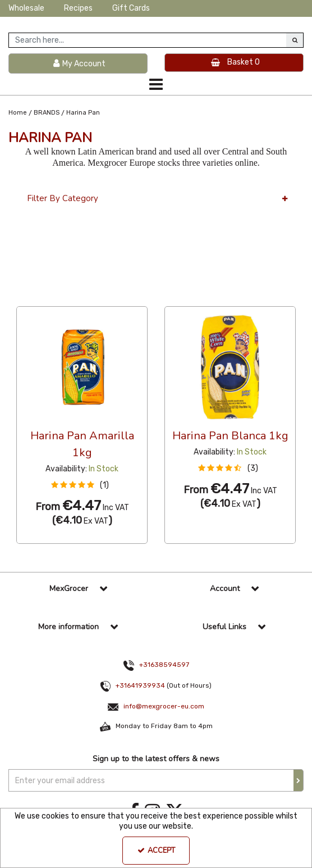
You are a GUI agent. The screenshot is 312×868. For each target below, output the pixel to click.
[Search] (148, 40)
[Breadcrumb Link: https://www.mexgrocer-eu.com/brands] (47, 113)
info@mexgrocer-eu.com (164, 706)
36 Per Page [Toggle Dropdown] (39, 296)
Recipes (78, 8)
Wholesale (26, 8)
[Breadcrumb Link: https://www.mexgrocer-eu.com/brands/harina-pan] (83, 113)
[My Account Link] (78, 64)
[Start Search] (295, 40)
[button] (82, 485)
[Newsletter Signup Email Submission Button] (299, 780)
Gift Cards (131, 8)
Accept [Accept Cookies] (156, 851)
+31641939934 (140, 685)
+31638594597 (164, 665)
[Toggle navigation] (156, 84)
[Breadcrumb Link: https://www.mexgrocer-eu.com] (18, 113)
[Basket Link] (234, 63)
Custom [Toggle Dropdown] (91, 296)
